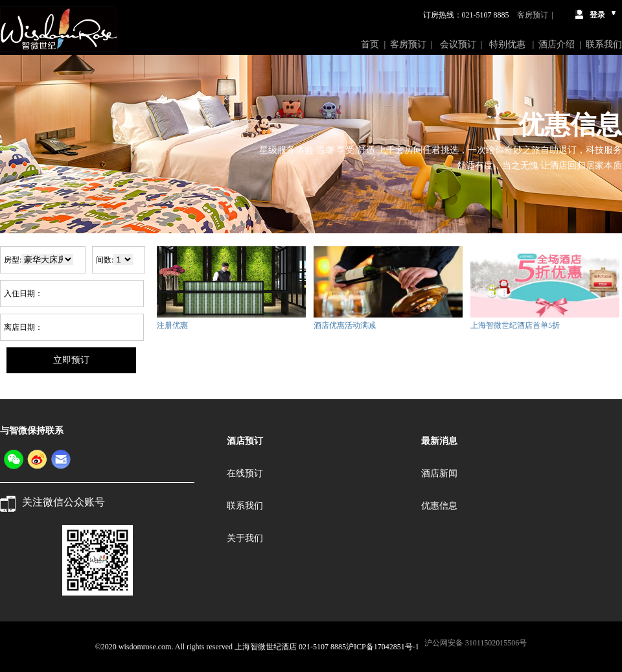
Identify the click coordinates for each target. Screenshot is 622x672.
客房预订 (533, 15)
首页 (370, 44)
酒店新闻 (439, 473)
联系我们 (604, 44)
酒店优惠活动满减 (345, 325)
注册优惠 (172, 325)
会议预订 (458, 44)
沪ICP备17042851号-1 (383, 647)
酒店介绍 (557, 44)
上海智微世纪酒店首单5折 (515, 325)
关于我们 (245, 538)
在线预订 (245, 473)
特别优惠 (509, 44)
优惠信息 (439, 506)
